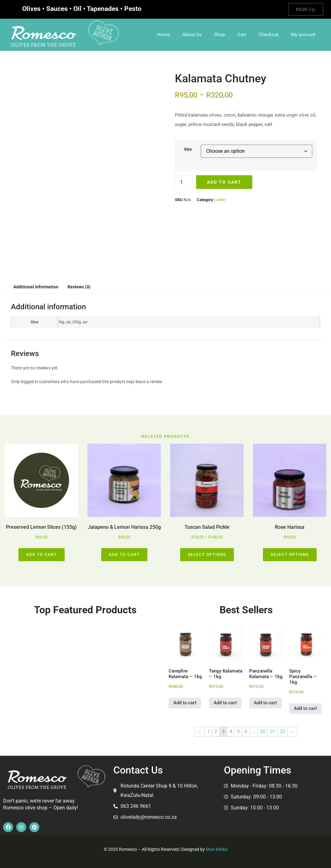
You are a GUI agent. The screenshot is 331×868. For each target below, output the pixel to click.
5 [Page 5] (238, 731)
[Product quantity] (184, 182)
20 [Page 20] (263, 731)
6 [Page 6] (246, 731)
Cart (242, 35)
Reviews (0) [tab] (79, 287)
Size (188, 149)
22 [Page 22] (283, 731)
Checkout (269, 35)
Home (163, 35)
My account (303, 35)
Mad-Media (217, 849)
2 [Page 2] (216, 731)
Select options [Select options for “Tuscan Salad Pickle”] (207, 555)
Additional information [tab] (36, 287)
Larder (220, 200)
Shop (220, 35)
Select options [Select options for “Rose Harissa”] (290, 555)
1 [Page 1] (208, 731)
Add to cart (224, 182)
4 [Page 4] (231, 731)
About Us (192, 35)
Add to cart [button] (42, 555)
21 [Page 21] (273, 731)
